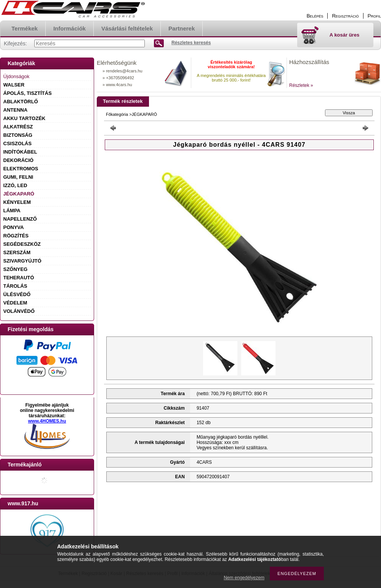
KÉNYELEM (17, 202)
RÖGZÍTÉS (16, 236)
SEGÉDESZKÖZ (22, 244)
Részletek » (301, 85)
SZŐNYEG (16, 269)
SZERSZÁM (17, 252)
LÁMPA (12, 211)
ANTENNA (16, 110)
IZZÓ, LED (15, 185)
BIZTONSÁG (18, 135)
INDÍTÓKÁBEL (20, 152)
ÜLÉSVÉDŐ (17, 294)
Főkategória (117, 114)
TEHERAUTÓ (19, 278)
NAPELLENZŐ (20, 219)
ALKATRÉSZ (18, 127)
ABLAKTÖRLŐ (21, 102)
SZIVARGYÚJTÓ (22, 261)
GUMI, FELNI (18, 177)
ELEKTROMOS (21, 169)
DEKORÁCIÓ (18, 160)
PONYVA (14, 227)
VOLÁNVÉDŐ (19, 311)
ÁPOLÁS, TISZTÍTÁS (28, 93)
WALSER (14, 85)
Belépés (315, 16)
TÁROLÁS (15, 286)
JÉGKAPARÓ (19, 194)
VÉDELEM (15, 303)
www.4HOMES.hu (47, 421)
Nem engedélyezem (244, 578)
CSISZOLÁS (18, 143)
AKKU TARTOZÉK (25, 118)
